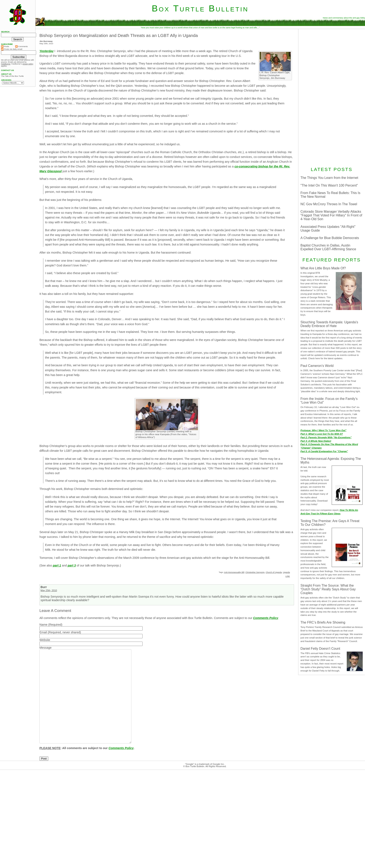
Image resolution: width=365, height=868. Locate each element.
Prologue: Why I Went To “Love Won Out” (323, 430)
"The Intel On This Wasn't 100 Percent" (329, 185)
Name (43, 625)
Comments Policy (266, 618)
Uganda (286, 572)
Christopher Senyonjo (255, 572)
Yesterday (46, 51)
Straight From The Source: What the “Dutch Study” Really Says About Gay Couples (328, 589)
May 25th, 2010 (49, 590)
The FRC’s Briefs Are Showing (323, 622)
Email (43, 632)
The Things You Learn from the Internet (329, 178)
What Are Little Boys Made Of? (323, 268)
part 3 (72, 565)
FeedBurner (6, 64)
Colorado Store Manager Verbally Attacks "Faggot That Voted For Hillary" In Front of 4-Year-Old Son (331, 215)
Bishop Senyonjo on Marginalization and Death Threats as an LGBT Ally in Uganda (119, 35)
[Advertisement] (332, 97)
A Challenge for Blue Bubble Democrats (330, 238)
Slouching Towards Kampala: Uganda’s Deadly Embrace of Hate (329, 324)
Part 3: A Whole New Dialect (316, 441)
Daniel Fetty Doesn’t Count (320, 649)
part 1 (57, 565)
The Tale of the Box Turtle (12, 76)
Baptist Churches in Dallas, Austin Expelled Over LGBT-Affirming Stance (328, 247)
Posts (5, 46)
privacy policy (28, 64)
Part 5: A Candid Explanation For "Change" (324, 451)
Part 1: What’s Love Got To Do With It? (322, 434)
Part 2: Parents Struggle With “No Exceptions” (326, 437)
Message (45, 648)
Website (45, 640)
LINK (288, 576)
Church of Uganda (274, 572)
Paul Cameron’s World (317, 366)
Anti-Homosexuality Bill (234, 572)
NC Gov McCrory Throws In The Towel (329, 204)
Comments (21, 46)
